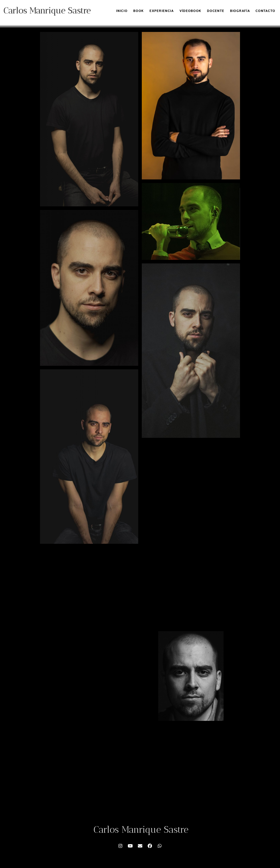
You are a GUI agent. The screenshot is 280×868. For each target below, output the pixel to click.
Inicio (122, 11)
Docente (216, 11)
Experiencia (162, 11)
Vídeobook (190, 11)
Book (138, 11)
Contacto (265, 11)
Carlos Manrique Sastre (47, 10)
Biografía (240, 11)
